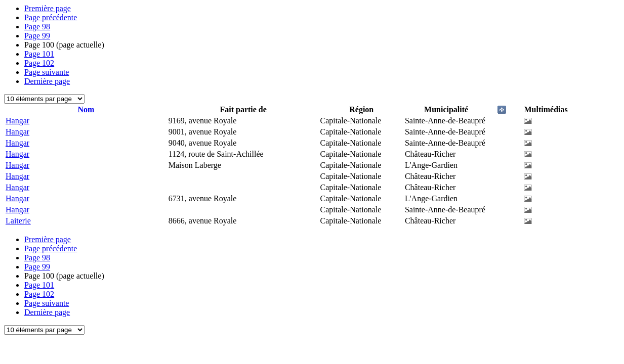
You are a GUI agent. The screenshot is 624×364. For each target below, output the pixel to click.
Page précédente (51, 17)
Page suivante (47, 72)
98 (37, 27)
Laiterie (18, 221)
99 (37, 36)
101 (39, 54)
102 (39, 63)
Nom (86, 109)
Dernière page (47, 81)
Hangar (17, 121)
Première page (48, 8)
